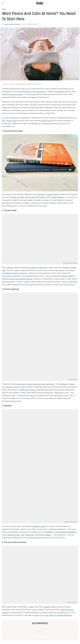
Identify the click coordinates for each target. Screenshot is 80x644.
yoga (31, 607)
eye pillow (32, 268)
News (4, 9)
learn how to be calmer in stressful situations (54, 615)
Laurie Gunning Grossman (12, 24)
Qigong (47, 607)
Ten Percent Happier (43, 535)
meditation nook (62, 92)
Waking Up (29, 535)
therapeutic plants (16, 95)
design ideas (11, 121)
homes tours (46, 121)
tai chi (68, 607)
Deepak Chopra (13, 535)
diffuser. (10, 268)
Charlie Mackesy (57, 197)
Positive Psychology (27, 390)
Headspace (49, 532)
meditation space (39, 526)
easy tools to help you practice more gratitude (35, 384)
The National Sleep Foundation (15, 273)
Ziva (22, 535)
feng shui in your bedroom (35, 92)
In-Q (4, 197)
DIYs (4, 121)
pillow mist (43, 268)
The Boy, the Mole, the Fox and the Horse (26, 197)
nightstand (41, 195)
